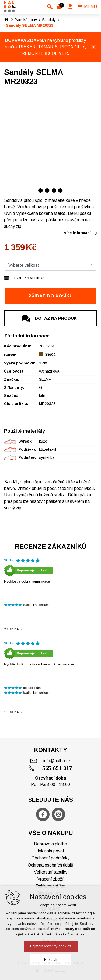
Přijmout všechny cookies (51, 946)
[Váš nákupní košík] (60, 7)
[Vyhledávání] (50, 7)
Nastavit (51, 960)
